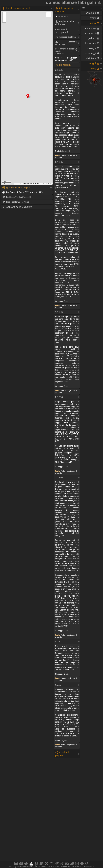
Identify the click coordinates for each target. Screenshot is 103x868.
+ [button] (4, 14)
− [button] (4, 17)
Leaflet (24, 184)
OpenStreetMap (34, 184)
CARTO (49, 184)
